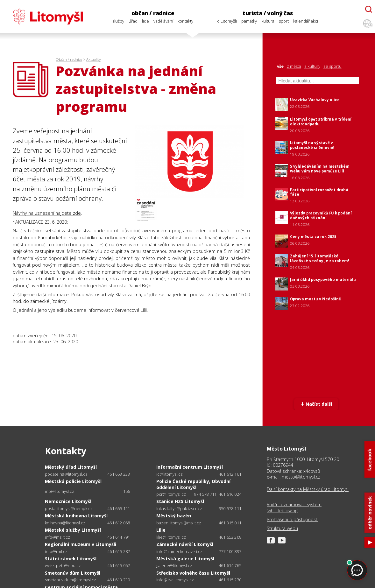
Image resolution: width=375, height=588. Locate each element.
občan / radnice (153, 13)
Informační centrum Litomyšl (190, 467)
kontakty (185, 21)
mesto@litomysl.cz (301, 477)
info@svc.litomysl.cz (175, 580)
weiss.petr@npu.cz (63, 566)
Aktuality (93, 59)
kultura (268, 21)
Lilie (161, 530)
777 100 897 (230, 551)
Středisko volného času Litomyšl (193, 573)
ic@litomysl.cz (170, 474)
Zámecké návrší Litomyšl (185, 544)
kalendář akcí (306, 21)
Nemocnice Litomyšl (68, 501)
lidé (145, 21)
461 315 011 (230, 523)
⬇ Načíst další (316, 404)
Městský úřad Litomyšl (71, 467)
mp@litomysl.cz (60, 491)
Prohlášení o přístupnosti (293, 520)
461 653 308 (230, 537)
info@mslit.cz (57, 537)
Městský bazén (174, 516)
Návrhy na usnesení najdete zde (47, 213)
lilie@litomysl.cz (171, 537)
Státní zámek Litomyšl (71, 559)
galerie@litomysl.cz (174, 566)
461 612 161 (230, 474)
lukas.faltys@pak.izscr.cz (179, 509)
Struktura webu (282, 528)
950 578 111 (230, 508)
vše (280, 66)
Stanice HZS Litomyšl (180, 501)
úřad (133, 21)
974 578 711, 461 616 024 (218, 494)
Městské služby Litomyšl (73, 530)
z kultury (312, 66)
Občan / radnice (69, 59)
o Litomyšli (227, 21)
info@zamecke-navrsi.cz (179, 552)
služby (118, 21)
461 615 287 (119, 551)
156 (127, 491)
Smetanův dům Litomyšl (73, 573)
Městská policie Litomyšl (73, 481)
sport (284, 21)
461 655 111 (119, 508)
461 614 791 (119, 537)
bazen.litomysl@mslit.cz (179, 523)
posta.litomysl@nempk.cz (69, 509)
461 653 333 (119, 474)
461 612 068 (119, 523)
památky (249, 21)
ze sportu (333, 66)
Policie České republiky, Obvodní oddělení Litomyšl (193, 484)
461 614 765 (230, 565)
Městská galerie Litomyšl (185, 559)
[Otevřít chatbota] (369, 9)
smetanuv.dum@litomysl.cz (71, 580)
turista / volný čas (268, 13)
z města (294, 66)
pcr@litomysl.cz (171, 494)
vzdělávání (163, 21)
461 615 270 (230, 580)
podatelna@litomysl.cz (66, 474)
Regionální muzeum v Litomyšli (81, 544)
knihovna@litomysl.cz (65, 523)
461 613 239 (119, 580)
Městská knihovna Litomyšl (76, 516)
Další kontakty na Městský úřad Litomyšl (308, 489)
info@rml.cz (56, 552)
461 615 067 (119, 565)
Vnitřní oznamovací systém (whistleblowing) (294, 507)
